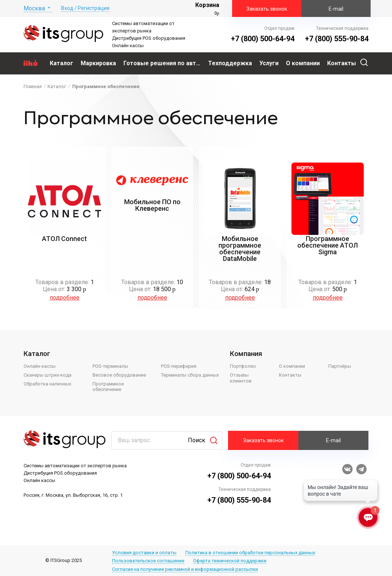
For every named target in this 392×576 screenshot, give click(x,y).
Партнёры (340, 366)
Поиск (197, 440)
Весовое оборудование (119, 375)
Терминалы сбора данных (190, 375)
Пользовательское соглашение (148, 561)
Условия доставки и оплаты (144, 553)
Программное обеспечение (108, 387)
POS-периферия (179, 366)
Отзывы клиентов (241, 378)
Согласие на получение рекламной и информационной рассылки (185, 569)
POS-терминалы (110, 366)
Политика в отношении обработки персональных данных (250, 553)
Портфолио (243, 366)
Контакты (290, 375)
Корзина (207, 5)
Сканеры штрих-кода (48, 375)
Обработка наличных (47, 384)
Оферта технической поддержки (230, 561)
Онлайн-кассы (40, 366)
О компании (292, 366)
